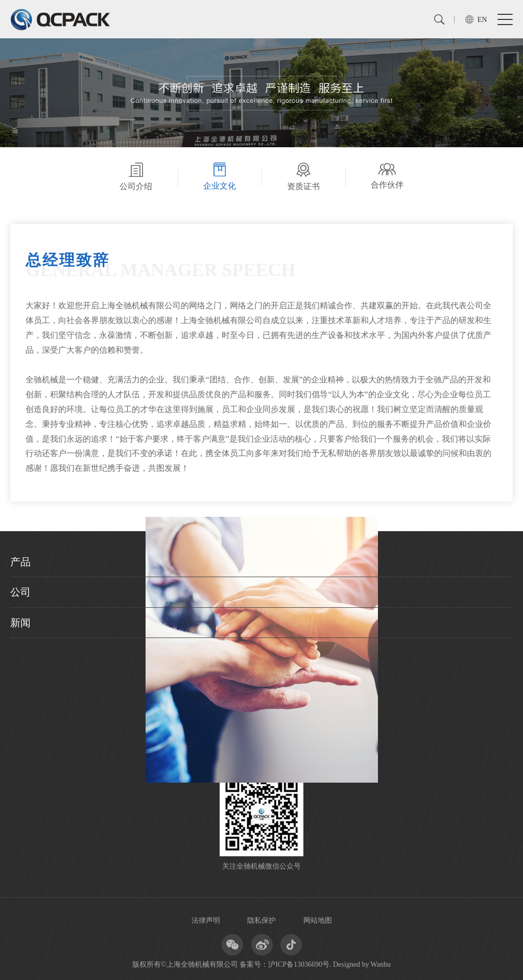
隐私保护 (261, 920)
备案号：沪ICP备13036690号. (285, 964)
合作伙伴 (387, 176)
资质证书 (303, 177)
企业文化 (220, 176)
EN (482, 20)
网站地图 (318, 920)
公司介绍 (136, 177)
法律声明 (206, 920)
